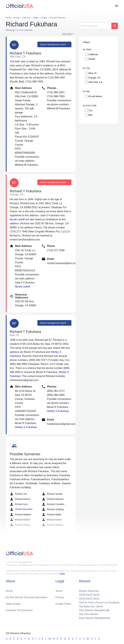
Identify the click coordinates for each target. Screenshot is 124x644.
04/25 (89, 595)
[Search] (95, 26)
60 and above (95, 96)
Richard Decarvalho (21, 509)
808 (90, 115)
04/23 (82, 599)
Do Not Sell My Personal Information (27, 597)
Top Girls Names (88, 614)
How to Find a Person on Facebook (99, 603)
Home (9, 591)
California (93, 54)
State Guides (13, 604)
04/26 (82, 595)
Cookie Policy (63, 604)
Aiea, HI (93, 73)
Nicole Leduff (17, 219)
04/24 (96, 595)
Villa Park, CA (95, 82)
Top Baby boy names (91, 606)
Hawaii (92, 59)
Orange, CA (94, 78)
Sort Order (67, 34)
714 (90, 110)
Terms (59, 591)
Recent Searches (89, 591)
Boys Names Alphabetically (95, 618)
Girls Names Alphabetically (94, 610)
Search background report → (54, 44)
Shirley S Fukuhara (26, 427)
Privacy (60, 597)
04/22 (89, 599)
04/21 (96, 599)
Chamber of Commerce (19, 610)
